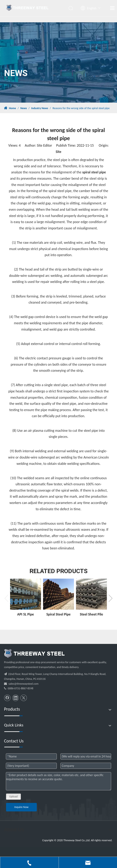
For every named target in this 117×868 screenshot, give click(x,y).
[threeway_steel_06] (34, 653)
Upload (13, 797)
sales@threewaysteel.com (23, 684)
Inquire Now (21, 807)
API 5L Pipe (26, 614)
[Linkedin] (16, 698)
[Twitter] (24, 698)
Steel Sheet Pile (91, 614)
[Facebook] (7, 698)
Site (58, 152)
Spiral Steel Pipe (59, 614)
